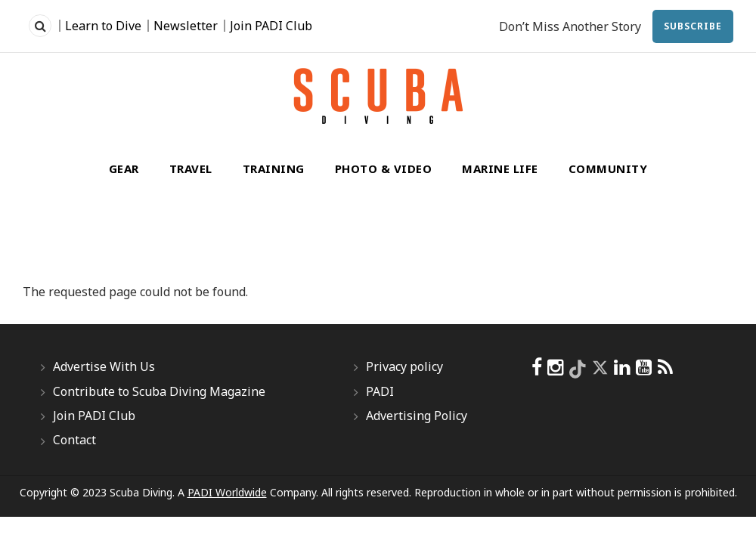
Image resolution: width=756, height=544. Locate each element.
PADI (380, 391)
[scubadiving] (665, 367)
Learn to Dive (103, 26)
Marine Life (500, 168)
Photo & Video (384, 168)
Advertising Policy (417, 416)
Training (274, 168)
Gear (124, 168)
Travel (191, 168)
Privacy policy (404, 366)
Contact (74, 440)
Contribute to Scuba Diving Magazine (159, 391)
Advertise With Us (104, 366)
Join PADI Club (271, 26)
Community (608, 168)
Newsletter (186, 26)
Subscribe (693, 26)
